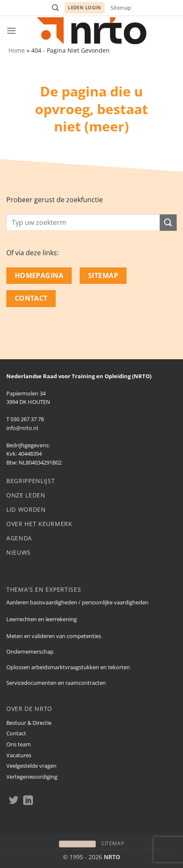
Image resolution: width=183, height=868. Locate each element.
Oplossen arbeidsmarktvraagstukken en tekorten (68, 667)
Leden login (85, 7)
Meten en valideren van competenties (54, 636)
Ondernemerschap (30, 652)
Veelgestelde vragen (31, 766)
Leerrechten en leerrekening (42, 619)
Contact (16, 733)
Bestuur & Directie (29, 723)
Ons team (19, 744)
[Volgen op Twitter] (14, 801)
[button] (55, 8)
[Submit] (168, 223)
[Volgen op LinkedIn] (28, 801)
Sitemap (121, 8)
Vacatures (19, 755)
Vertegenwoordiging (32, 777)
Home (17, 50)
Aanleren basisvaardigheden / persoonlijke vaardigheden (77, 602)
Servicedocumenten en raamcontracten (56, 683)
